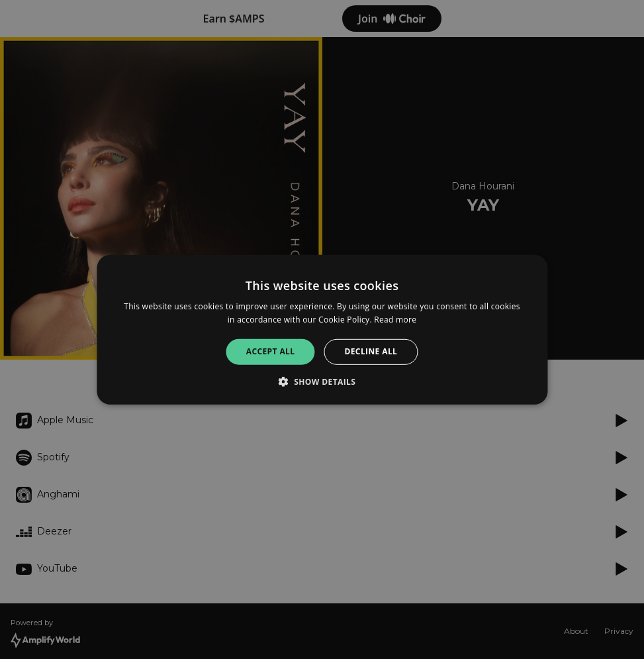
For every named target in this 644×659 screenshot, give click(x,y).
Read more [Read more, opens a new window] (395, 320)
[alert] (322, 329)
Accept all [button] (271, 351)
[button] (322, 381)
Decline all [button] (371, 351)
